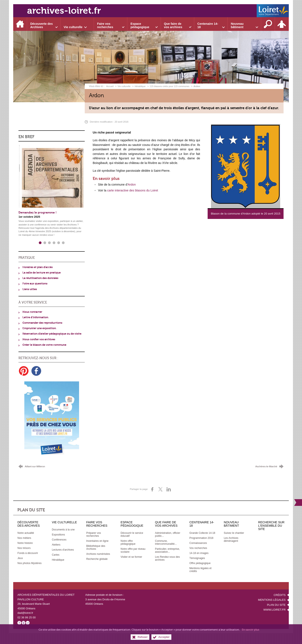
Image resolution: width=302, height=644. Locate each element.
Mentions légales (272, 600)
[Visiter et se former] (131, 557)
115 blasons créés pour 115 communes (170, 86)
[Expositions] (58, 535)
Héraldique (140, 86)
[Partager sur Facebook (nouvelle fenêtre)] (152, 489)
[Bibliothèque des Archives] (96, 547)
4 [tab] (54, 243)
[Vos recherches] (198, 548)
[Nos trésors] (24, 548)
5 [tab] (59, 243)
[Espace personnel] (282, 24)
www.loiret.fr (275, 610)
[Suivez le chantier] (234, 533)
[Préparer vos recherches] (94, 534)
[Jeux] (20, 558)
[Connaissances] (198, 543)
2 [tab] (45, 243)
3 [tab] (49, 243)
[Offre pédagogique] (200, 563)
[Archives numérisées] (98, 554)
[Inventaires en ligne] (97, 541)
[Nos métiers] (24, 538)
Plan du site (276, 605)
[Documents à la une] (63, 530)
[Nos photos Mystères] (29, 563)
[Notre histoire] (25, 543)
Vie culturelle (124, 86)
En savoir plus (251, 630)
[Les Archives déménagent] (231, 539)
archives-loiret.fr (64, 11)
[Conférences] (59, 540)
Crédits (280, 595)
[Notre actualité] (26, 533)
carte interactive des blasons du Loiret (133, 190)
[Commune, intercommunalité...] (166, 542)
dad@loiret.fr (25, 613)
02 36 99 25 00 (27, 617)
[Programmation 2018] (201, 538)
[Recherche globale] (97, 559)
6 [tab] (63, 243)
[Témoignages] (197, 558)
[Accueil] (20, 24)
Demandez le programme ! (38, 213)
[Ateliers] (56, 545)
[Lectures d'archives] (63, 550)
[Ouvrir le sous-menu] (44, 24)
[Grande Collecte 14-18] (202, 533)
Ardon (132, 185)
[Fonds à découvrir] (28, 553)
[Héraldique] (58, 560)
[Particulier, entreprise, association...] (167, 550)
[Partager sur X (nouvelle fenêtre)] (160, 489)
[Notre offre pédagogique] (128, 542)
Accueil (110, 86)
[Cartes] (56, 555)
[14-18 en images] (199, 553)
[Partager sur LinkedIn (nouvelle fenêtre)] (169, 489)
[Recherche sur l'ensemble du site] (268, 24)
